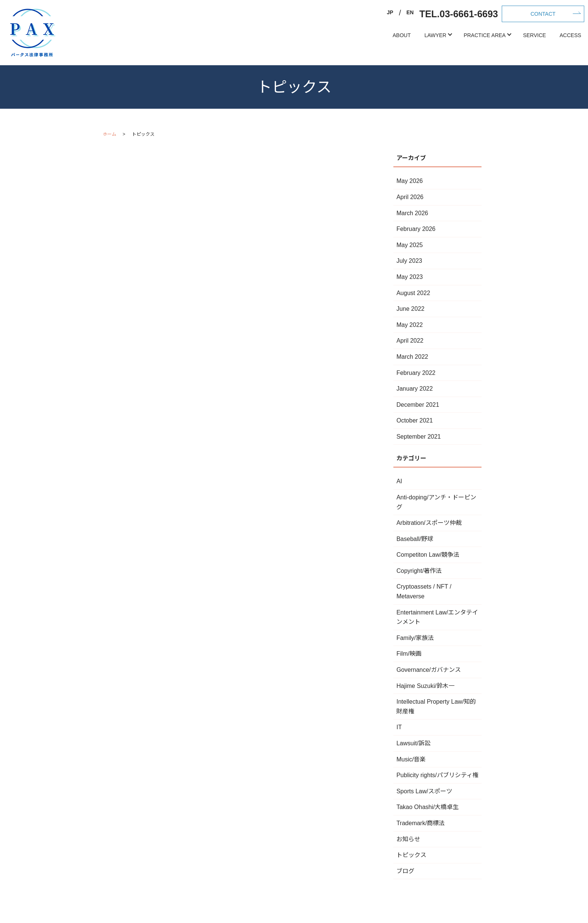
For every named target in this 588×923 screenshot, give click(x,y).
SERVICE (535, 35)
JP (390, 12)
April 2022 (410, 341)
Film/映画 (409, 654)
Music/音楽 (411, 759)
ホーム (109, 134)
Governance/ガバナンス (429, 670)
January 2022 (415, 389)
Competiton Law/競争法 (428, 555)
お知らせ (408, 839)
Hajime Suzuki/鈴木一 (425, 686)
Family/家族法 (415, 638)
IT (399, 727)
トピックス (411, 855)
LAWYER (436, 35)
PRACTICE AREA (484, 35)
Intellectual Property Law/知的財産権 (436, 706)
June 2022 (410, 309)
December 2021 (418, 405)
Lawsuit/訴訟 (413, 743)
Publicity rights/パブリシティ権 (437, 775)
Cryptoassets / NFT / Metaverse (424, 591)
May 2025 (409, 245)
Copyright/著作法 (419, 571)
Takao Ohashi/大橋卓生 (427, 807)
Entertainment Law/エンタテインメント (437, 617)
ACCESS (570, 35)
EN (410, 12)
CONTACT (543, 14)
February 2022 (416, 373)
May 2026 (409, 181)
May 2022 (409, 325)
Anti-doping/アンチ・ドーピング (436, 502)
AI (399, 481)
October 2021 (415, 420)
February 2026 (416, 229)
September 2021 (418, 437)
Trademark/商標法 (421, 823)
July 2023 (409, 261)
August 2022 (413, 293)
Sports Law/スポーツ (424, 791)
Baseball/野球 (415, 539)
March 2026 (412, 213)
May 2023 (409, 277)
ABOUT (402, 35)
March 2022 (412, 357)
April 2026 (410, 197)
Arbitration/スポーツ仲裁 (429, 523)
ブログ (405, 871)
